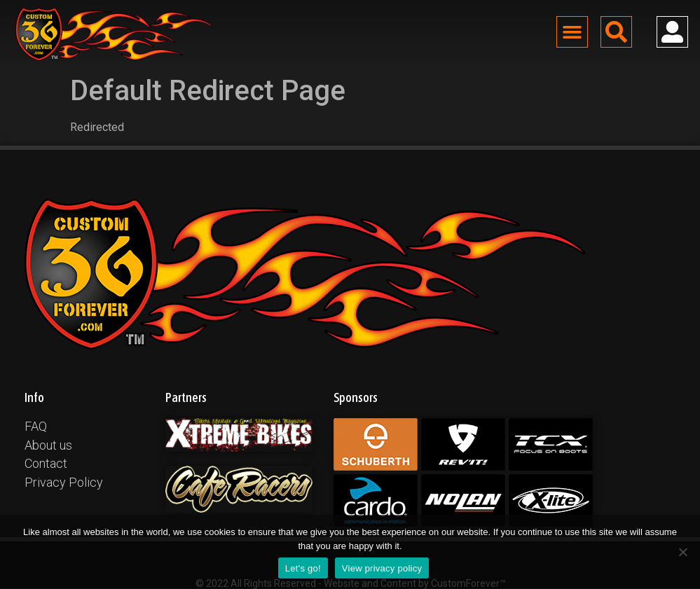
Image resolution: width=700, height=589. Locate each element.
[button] (572, 32)
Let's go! (303, 568)
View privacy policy (382, 568)
